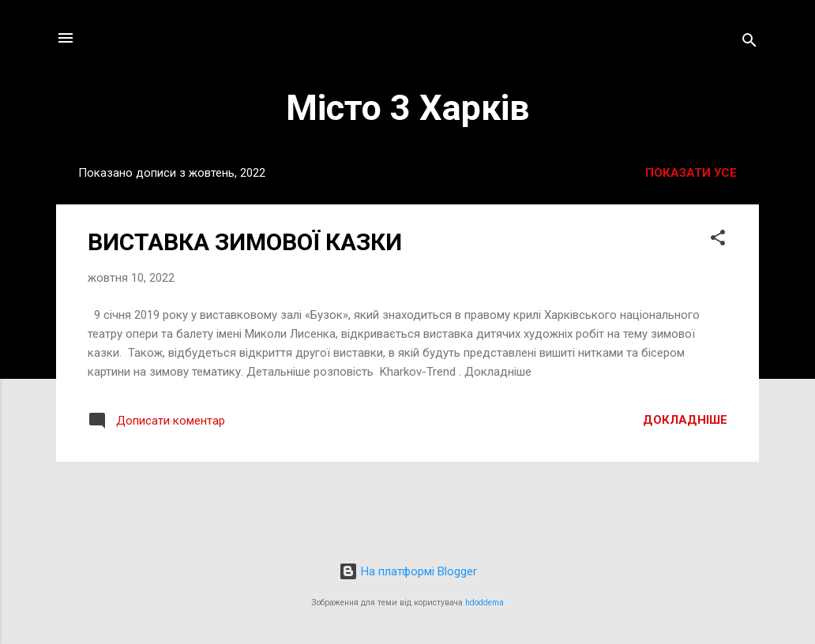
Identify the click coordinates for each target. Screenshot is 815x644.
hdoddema (484, 603)
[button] (718, 240)
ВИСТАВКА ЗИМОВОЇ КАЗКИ (245, 242)
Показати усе (691, 173)
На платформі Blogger (408, 571)
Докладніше (685, 420)
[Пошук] (749, 43)
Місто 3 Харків (407, 108)
